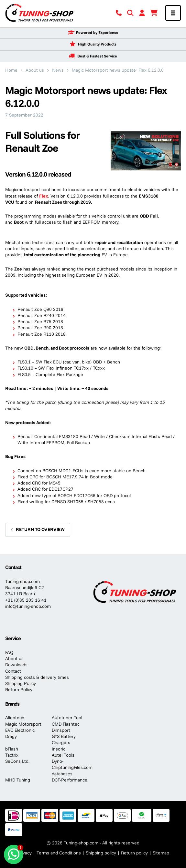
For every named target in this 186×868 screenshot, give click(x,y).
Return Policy (19, 689)
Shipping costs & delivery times (37, 677)
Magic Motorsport (23, 724)
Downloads (16, 665)
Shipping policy (101, 853)
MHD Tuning (18, 780)
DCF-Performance (70, 780)
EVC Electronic (20, 730)
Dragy (11, 736)
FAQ (9, 652)
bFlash (12, 749)
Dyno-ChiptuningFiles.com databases (72, 767)
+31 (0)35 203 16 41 (26, 600)
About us (14, 659)
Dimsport (61, 730)
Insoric (59, 749)
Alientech (15, 718)
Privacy (24, 853)
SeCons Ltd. (17, 761)
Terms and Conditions (59, 853)
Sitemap (161, 853)
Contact (13, 671)
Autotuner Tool (67, 718)
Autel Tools (63, 755)
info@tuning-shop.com (28, 606)
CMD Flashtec (66, 724)
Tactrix (12, 755)
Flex (44, 196)
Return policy (134, 853)
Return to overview (40, 529)
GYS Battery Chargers (64, 739)
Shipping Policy (21, 683)
